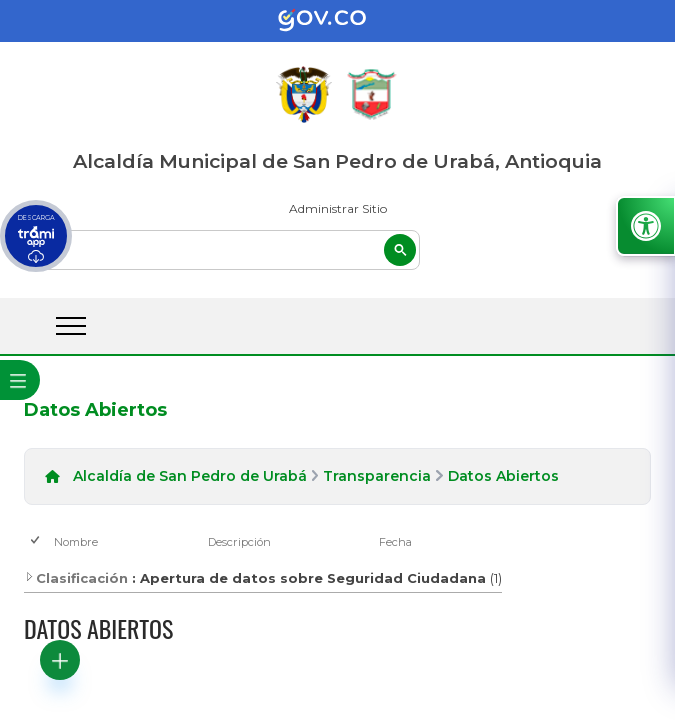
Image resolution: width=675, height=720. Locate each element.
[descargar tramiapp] (36, 236)
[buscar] (222, 250)
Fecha (395, 542)
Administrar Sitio (338, 208)
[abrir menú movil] (71, 326)
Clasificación (76, 578)
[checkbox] (36, 541)
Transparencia (377, 476)
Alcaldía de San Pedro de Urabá (190, 476)
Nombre (76, 542)
